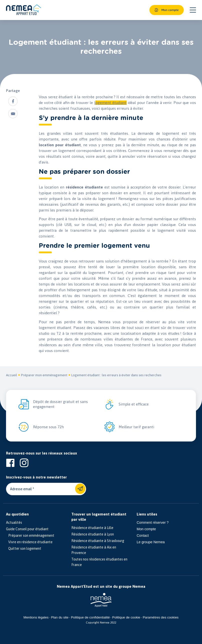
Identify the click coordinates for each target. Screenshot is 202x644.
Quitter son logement (24, 548)
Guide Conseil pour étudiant (27, 529)
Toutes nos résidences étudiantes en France (99, 562)
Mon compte (146, 529)
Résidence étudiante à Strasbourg (98, 541)
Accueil (12, 375)
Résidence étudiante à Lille (92, 528)
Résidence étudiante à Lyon (93, 534)
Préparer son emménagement (30, 535)
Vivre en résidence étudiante (29, 542)
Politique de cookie (126, 617)
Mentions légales (36, 617)
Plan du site (60, 617)
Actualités (14, 522)
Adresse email (21, 489)
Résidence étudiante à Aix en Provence (94, 550)
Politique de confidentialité (90, 617)
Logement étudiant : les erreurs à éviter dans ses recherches (116, 375)
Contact (143, 535)
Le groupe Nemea (151, 542)
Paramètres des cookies (161, 617)
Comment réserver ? (153, 522)
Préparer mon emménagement (44, 375)
